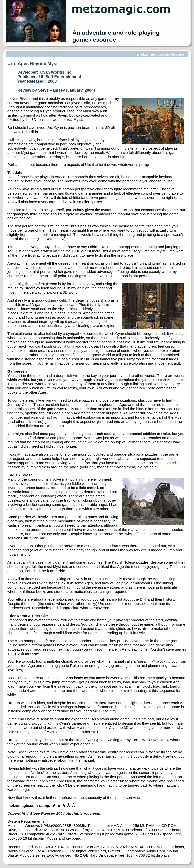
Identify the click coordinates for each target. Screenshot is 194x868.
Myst (87, 111)
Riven (24, 98)
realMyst (74, 120)
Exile (86, 103)
